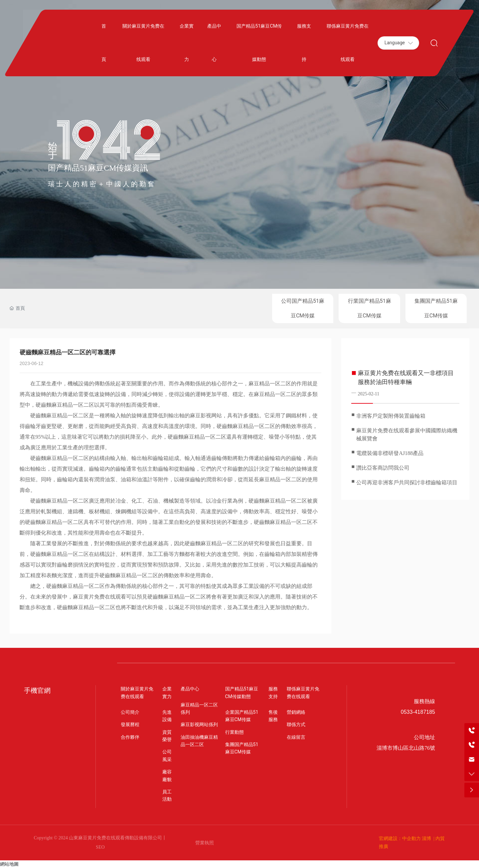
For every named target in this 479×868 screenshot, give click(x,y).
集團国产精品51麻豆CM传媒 (436, 308)
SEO (100, 847)
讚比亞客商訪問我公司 (383, 468)
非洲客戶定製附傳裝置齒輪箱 (391, 416)
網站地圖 (9, 864)
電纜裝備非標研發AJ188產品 (390, 453)
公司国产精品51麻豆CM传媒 (303, 308)
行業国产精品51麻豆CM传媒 (370, 308)
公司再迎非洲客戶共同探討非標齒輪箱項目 (407, 482)
